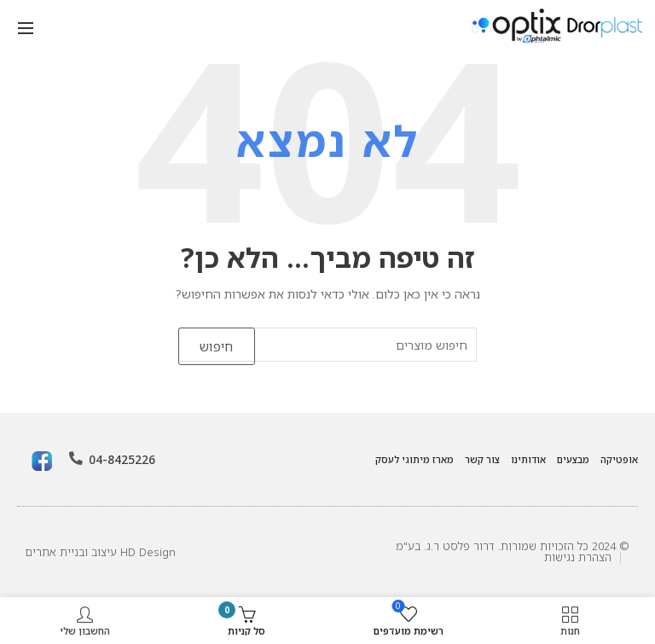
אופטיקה (619, 459)
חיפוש (217, 346)
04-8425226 (116, 460)
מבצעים (573, 459)
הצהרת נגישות (578, 557)
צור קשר (482, 459)
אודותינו (528, 459)
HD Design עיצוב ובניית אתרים (101, 552)
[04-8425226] (75, 458)
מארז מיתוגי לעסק (414, 459)
